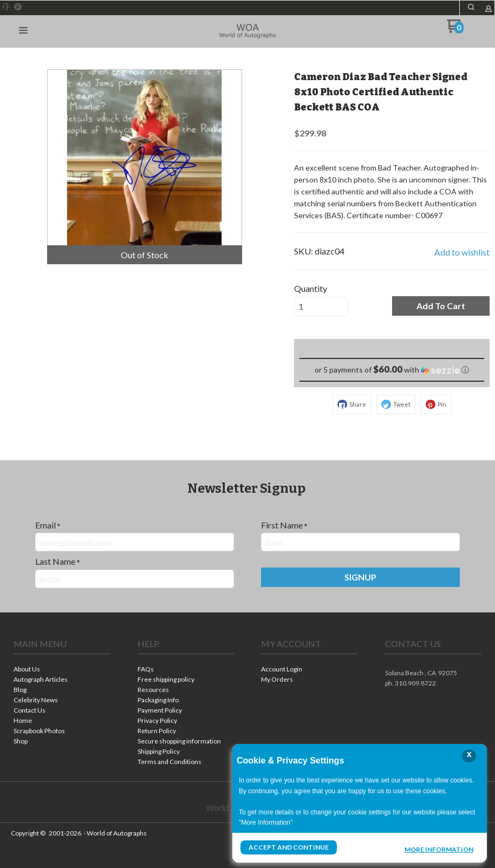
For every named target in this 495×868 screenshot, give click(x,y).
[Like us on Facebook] (6, 7)
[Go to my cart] (455, 30)
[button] (471, 7)
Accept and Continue (289, 847)
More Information (439, 849)
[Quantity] (321, 306)
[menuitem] (62, 670)
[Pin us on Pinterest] (18, 7)
